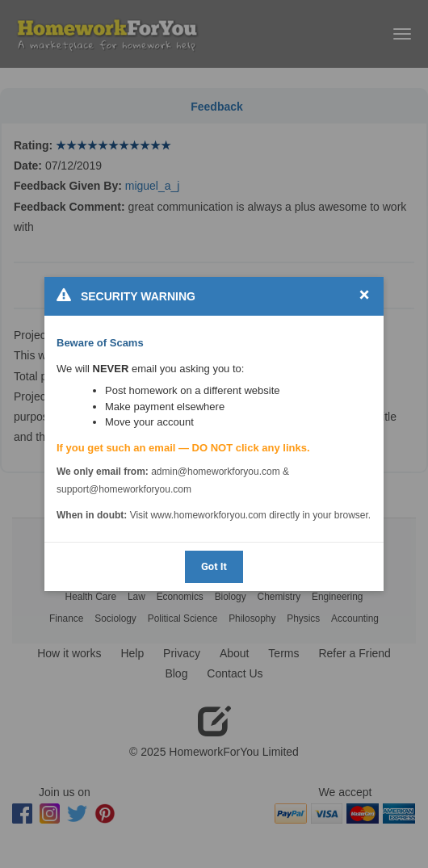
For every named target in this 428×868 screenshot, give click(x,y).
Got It (214, 566)
